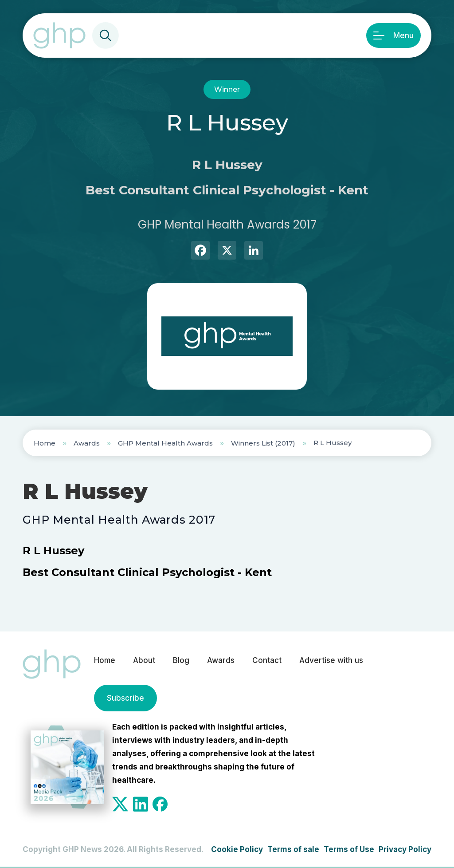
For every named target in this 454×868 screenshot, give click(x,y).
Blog (181, 660)
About (144, 660)
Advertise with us (331, 660)
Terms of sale (293, 849)
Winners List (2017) (263, 443)
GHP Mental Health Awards (165, 443)
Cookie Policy (237, 849)
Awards (87, 443)
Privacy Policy (405, 849)
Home (45, 443)
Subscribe (125, 698)
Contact (267, 660)
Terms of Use (349, 849)
